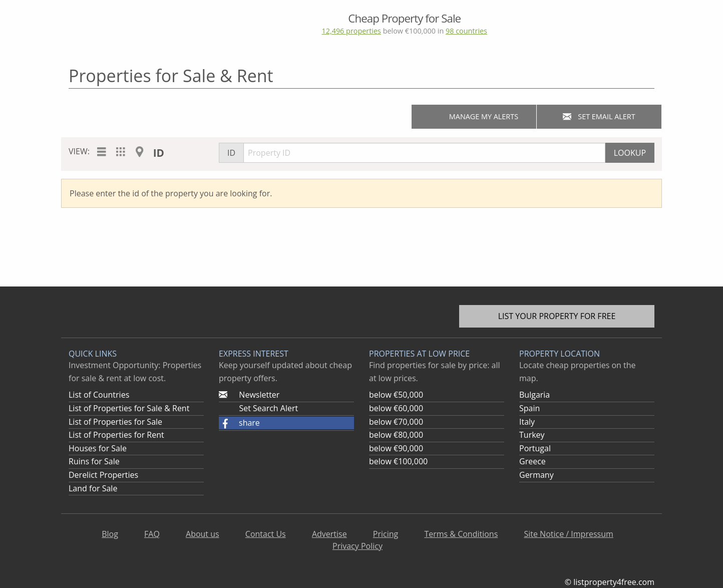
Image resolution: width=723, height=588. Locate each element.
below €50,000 (396, 395)
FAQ (152, 534)
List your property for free (557, 316)
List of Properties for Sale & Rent (129, 408)
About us (203, 534)
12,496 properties (351, 31)
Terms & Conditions (461, 534)
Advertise (329, 534)
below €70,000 (396, 422)
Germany (536, 475)
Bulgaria (534, 395)
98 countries (466, 31)
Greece (532, 461)
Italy (527, 422)
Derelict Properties (103, 475)
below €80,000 (396, 435)
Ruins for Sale (94, 461)
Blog (110, 534)
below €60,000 (396, 408)
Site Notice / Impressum (568, 534)
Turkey (532, 435)
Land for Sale (93, 488)
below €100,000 (398, 461)
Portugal (535, 448)
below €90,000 (396, 448)
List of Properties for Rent (116, 435)
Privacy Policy (357, 546)
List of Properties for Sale (115, 422)
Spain (529, 408)
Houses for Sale (98, 448)
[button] (286, 423)
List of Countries (99, 395)
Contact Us (266, 534)
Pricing (386, 534)
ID (159, 153)
